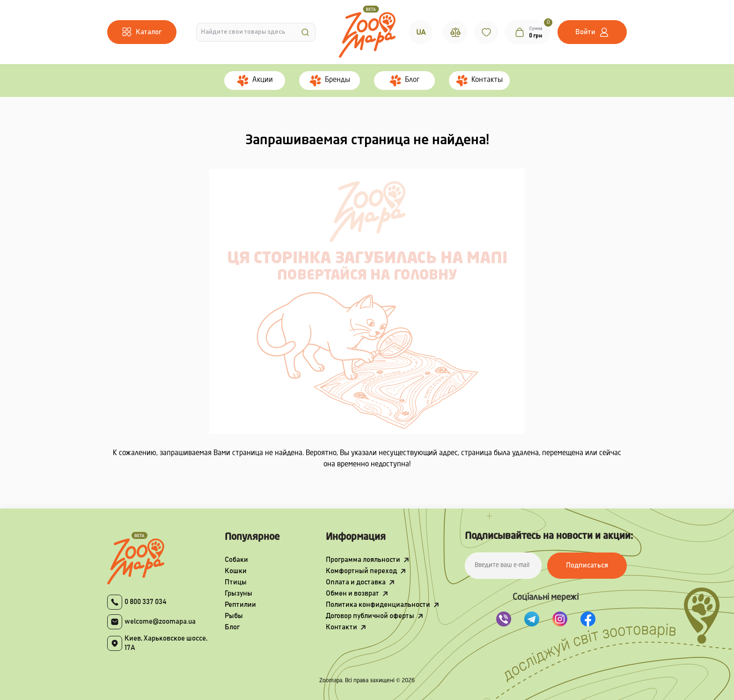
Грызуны (239, 593)
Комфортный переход (361, 571)
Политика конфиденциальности (378, 605)
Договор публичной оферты (370, 616)
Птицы (236, 582)
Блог (232, 627)
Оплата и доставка (356, 582)
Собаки (236, 560)
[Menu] (142, 32)
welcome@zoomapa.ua (160, 622)
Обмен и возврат (352, 593)
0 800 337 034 (146, 602)
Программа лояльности (363, 560)
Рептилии (240, 605)
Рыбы (234, 616)
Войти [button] (585, 32)
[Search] (305, 32)
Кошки (236, 571)
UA (421, 32)
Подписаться (587, 565)
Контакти (341, 627)
